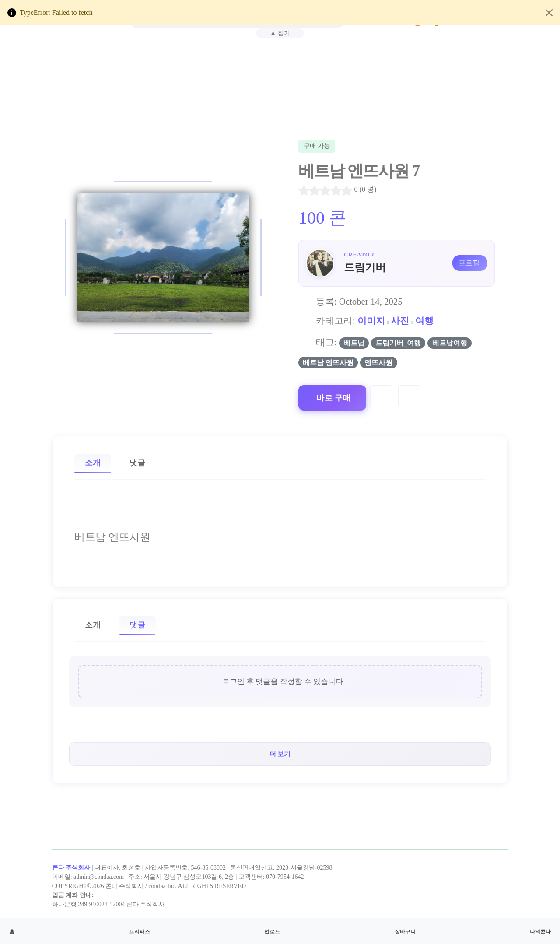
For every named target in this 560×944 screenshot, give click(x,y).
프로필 (469, 263)
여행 (424, 321)
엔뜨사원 (378, 363)
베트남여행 (450, 343)
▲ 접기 (280, 33)
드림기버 (365, 267)
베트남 (354, 343)
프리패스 (140, 932)
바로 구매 (334, 398)
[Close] (549, 13)
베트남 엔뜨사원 (328, 363)
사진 (400, 321)
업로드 (272, 932)
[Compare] (409, 396)
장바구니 (405, 932)
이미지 (371, 321)
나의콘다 (540, 932)
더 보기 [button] (280, 754)
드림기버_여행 (398, 343)
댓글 (137, 463)
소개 (93, 463)
